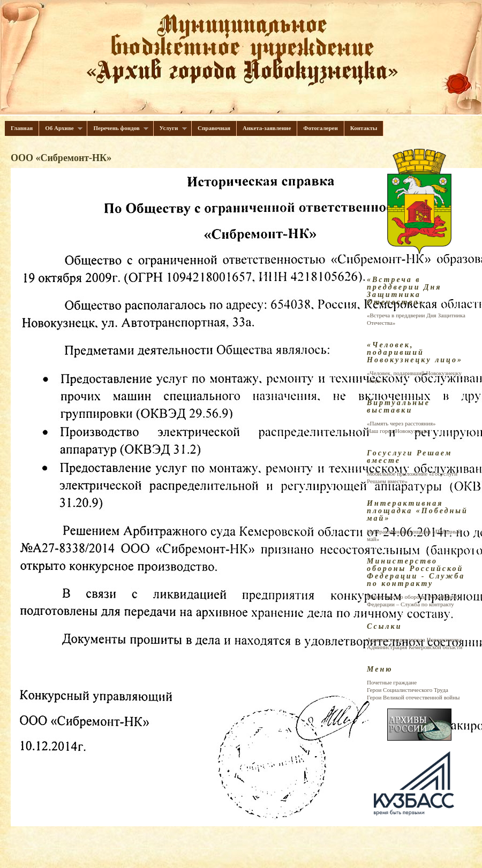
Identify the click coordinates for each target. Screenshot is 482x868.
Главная (22, 128)
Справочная (214, 128)
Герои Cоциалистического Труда (408, 690)
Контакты (364, 128)
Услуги (170, 128)
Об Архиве (61, 128)
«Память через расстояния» (401, 423)
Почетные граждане (392, 682)
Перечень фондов (118, 128)
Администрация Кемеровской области (415, 647)
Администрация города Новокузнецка (414, 639)
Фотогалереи (321, 128)
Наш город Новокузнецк (397, 431)
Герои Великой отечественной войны (413, 697)
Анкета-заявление (267, 128)
